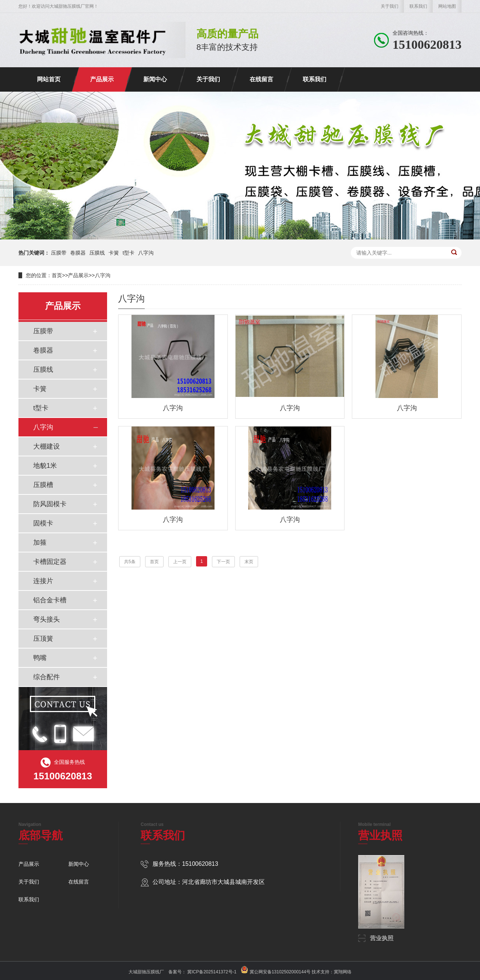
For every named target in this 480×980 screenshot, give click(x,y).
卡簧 (114, 253)
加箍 (40, 542)
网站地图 (447, 6)
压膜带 (59, 253)
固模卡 (43, 523)
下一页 (223, 562)
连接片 (43, 581)
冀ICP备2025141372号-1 (211, 972)
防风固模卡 (50, 504)
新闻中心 (155, 79)
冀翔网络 (343, 972)
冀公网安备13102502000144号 (280, 972)
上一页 (180, 562)
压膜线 (97, 253)
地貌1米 (45, 466)
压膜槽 (43, 485)
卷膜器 (78, 253)
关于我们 (390, 6)
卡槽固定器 (50, 562)
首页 (57, 275)
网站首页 (49, 79)
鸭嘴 (40, 658)
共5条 (130, 562)
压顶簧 (43, 639)
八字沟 (146, 253)
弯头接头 (47, 619)
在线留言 (261, 79)
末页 (249, 562)
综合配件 (47, 677)
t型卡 (128, 253)
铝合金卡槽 (50, 600)
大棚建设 (47, 446)
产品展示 (102, 79)
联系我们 (418, 6)
